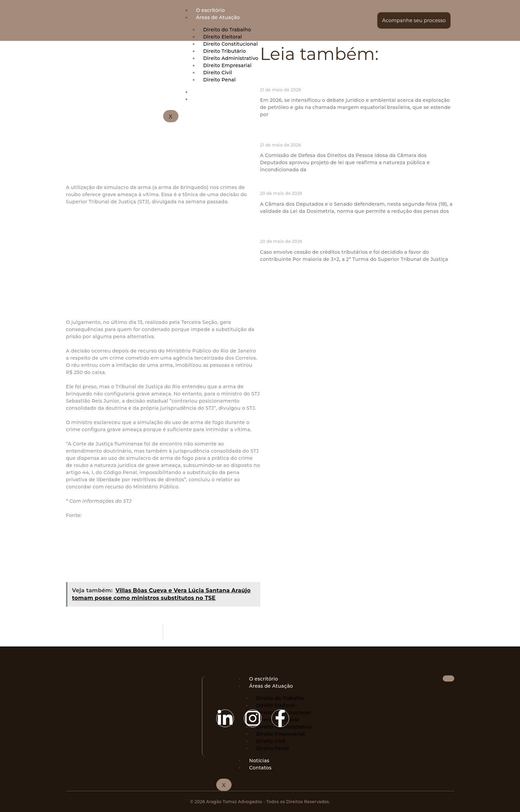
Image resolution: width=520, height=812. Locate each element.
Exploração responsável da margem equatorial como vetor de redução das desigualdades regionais (356, 80)
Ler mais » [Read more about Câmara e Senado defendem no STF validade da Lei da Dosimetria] (271, 222)
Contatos (261, 768)
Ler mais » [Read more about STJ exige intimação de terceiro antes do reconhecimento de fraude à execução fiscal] (271, 270)
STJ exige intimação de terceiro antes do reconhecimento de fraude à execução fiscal (355, 232)
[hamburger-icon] (369, 10)
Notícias (259, 761)
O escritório (211, 10)
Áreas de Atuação (218, 17)
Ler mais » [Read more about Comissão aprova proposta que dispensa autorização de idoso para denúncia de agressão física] (271, 180)
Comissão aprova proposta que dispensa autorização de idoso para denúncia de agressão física (352, 135)
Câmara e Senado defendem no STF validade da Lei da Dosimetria (352, 187)
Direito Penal (273, 748)
